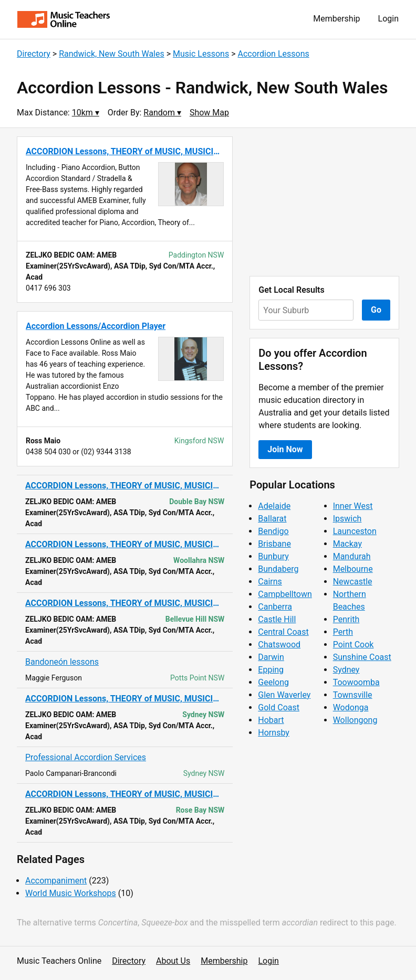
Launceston (355, 531)
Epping (271, 670)
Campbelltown (285, 594)
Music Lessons (201, 54)
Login (388, 19)
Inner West (353, 506)
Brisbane (274, 544)
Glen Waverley (284, 695)
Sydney (346, 670)
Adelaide (274, 506)
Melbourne (353, 569)
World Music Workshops (71, 893)
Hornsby (274, 733)
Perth (343, 632)
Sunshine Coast (362, 657)
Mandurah (352, 556)
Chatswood (279, 645)
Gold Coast (279, 707)
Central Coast (283, 632)
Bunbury (273, 556)
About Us (173, 961)
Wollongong (355, 720)
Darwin (271, 657)
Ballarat (272, 519)
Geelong (273, 682)
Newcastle (353, 582)
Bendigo (273, 531)
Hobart (271, 720)
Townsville (353, 695)
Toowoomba (356, 682)
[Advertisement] (324, 202)
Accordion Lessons (273, 54)
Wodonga (351, 707)
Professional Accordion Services (86, 757)
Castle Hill (277, 619)
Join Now (285, 449)
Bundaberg (278, 569)
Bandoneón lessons (62, 662)
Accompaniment (56, 881)
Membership (336, 19)
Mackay (347, 544)
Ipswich (347, 519)
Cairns (270, 582)
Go (376, 310)
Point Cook (353, 645)
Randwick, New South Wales (112, 54)
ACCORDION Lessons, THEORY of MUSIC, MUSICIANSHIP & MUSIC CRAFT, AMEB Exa (125, 486)
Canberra (275, 607)
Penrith (346, 619)
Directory (34, 54)
